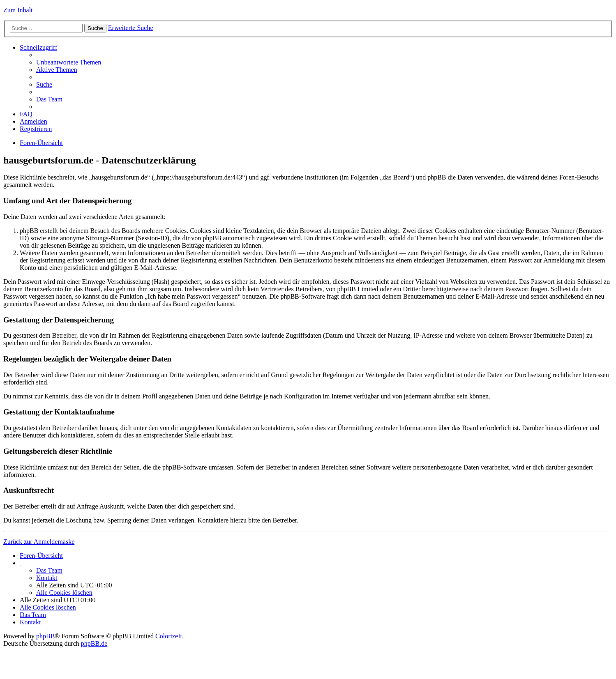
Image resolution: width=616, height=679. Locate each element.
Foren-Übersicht (41, 143)
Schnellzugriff (38, 47)
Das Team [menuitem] (49, 99)
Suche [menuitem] (44, 84)
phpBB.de (94, 643)
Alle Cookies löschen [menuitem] (64, 593)
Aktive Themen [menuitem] (57, 70)
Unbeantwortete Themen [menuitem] (69, 62)
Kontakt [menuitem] (47, 578)
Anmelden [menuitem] (33, 121)
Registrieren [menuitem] (36, 129)
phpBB (45, 636)
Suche (95, 28)
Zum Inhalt (18, 10)
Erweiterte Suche (131, 28)
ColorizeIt (169, 636)
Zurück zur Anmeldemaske (39, 542)
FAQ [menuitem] (26, 114)
